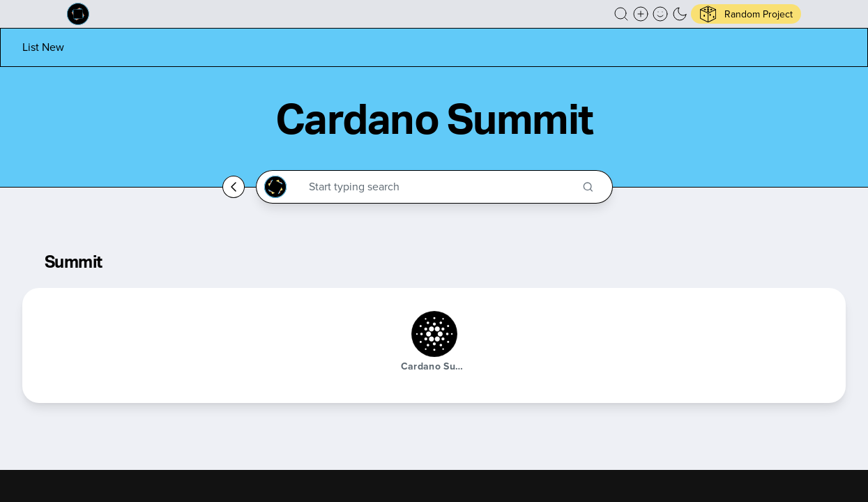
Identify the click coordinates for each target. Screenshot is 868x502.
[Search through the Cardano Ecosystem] (440, 187)
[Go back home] (234, 187)
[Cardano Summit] (434, 334)
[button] (621, 14)
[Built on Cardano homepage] (78, 14)
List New (43, 47)
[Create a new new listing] (641, 14)
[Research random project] (746, 14)
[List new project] (43, 47)
